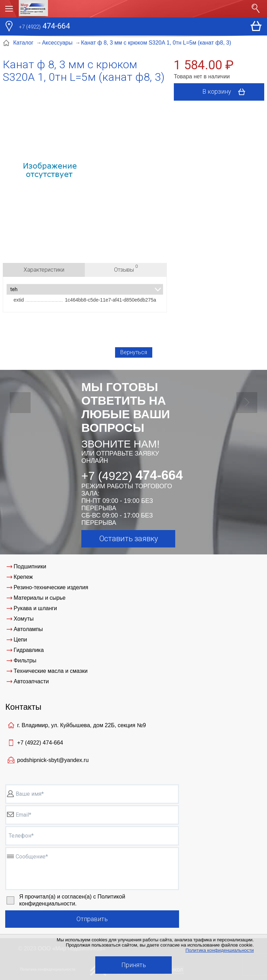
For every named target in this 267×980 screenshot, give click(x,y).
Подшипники (30, 566)
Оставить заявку (128, 539)
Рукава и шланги (35, 608)
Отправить (92, 919)
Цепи (20, 640)
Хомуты (23, 619)
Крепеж (23, 577)
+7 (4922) (40, 743)
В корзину (226, 92)
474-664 (44, 27)
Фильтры (25, 660)
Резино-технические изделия (51, 587)
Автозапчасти (31, 681)
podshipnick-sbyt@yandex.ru (53, 760)
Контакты (23, 707)
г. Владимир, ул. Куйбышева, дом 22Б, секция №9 (81, 725)
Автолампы (28, 629)
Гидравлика (29, 650)
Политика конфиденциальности (220, 950)
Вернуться (134, 352)
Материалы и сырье (39, 598)
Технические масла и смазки (51, 671)
